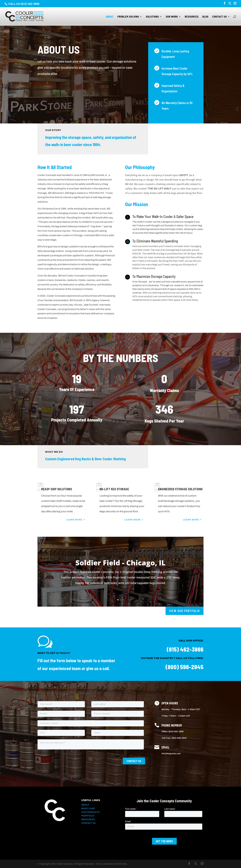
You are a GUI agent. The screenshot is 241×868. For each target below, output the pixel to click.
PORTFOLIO (88, 816)
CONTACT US (88, 823)
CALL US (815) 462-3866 (24, 4)
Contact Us (220, 17)
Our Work (172, 17)
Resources (192, 17)
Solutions (152, 17)
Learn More (74, 520)
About (110, 17)
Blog (205, 17)
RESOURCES (88, 819)
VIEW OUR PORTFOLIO (185, 611)
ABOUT (85, 805)
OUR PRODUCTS (90, 812)
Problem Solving (128, 17)
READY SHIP (88, 808)
